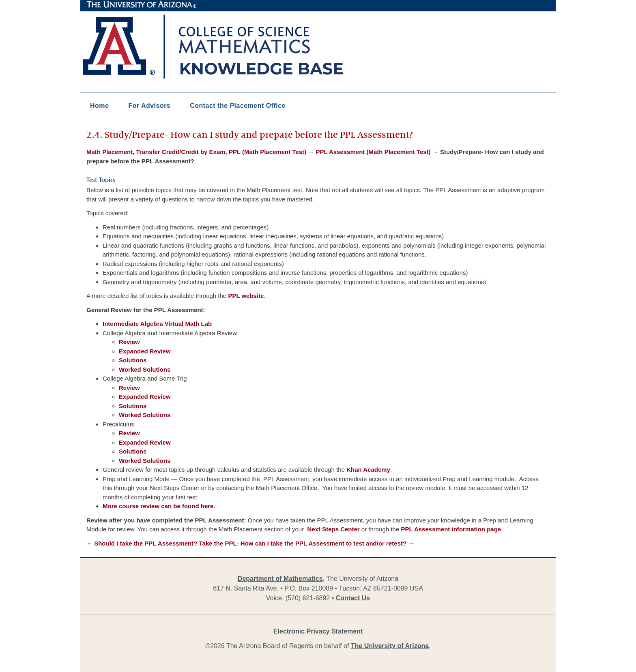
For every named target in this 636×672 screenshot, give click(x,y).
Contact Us (353, 598)
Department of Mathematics (280, 579)
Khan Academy (368, 470)
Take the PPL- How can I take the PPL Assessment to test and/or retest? (303, 543)
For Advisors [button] (149, 106)
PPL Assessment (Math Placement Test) (373, 152)
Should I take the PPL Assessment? (146, 543)
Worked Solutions (145, 369)
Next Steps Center (332, 529)
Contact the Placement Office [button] (238, 106)
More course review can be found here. (159, 506)
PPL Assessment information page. (452, 529)
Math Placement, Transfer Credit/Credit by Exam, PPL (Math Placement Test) (196, 152)
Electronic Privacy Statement (318, 631)
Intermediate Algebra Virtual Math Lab (157, 324)
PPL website (246, 296)
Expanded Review (145, 351)
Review (129, 342)
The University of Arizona (142, 4)
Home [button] (99, 106)
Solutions (133, 360)
